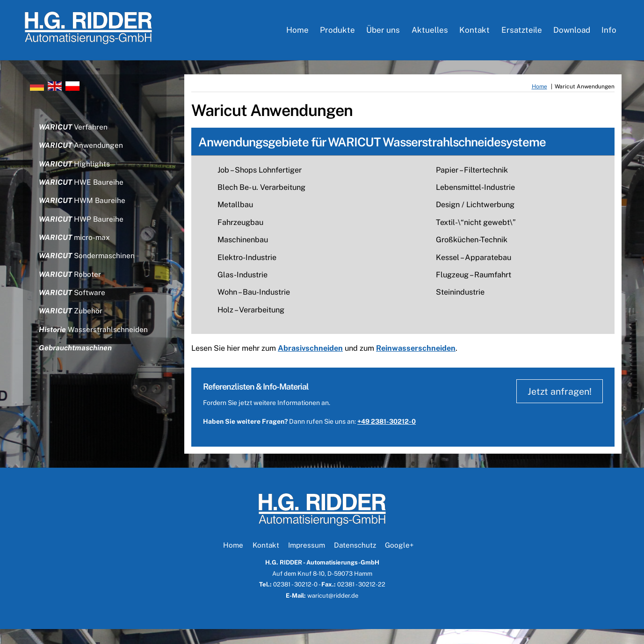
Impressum (307, 560)
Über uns (383, 33)
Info (609, 33)
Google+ (399, 560)
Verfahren (74, 134)
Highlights (75, 172)
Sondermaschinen (89, 268)
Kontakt (474, 33)
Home (297, 33)
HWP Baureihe (82, 230)
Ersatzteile (522, 33)
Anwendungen (82, 153)
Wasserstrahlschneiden (94, 345)
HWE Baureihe (82, 191)
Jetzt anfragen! (557, 406)
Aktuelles (430, 33)
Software (73, 307)
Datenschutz (355, 560)
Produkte (337, 33)
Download (572, 33)
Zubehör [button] (72, 326)
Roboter (71, 287)
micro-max (76, 249)
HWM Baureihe (83, 210)
